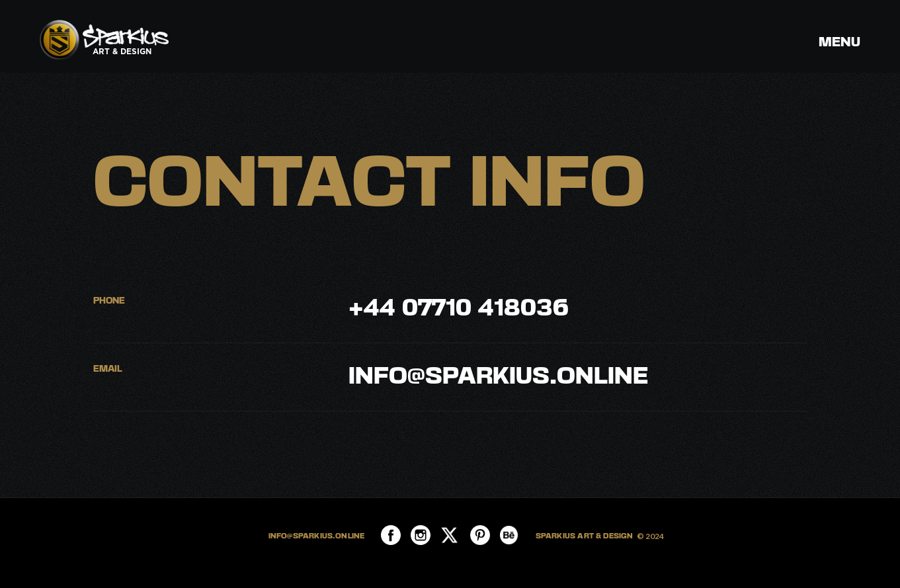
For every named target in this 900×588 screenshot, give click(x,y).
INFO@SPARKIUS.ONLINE (317, 536)
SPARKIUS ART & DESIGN (585, 536)
